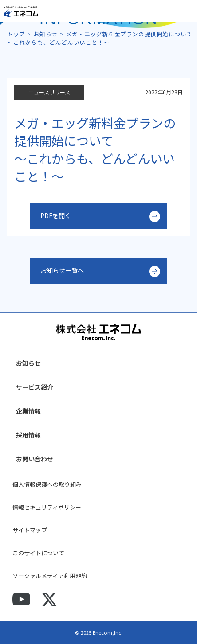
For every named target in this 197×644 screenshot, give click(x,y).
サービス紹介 (35, 387)
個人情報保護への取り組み (47, 484)
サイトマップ (30, 530)
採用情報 (28, 435)
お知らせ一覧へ (62, 270)
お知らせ (28, 363)
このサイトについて (38, 553)
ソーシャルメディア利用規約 (50, 576)
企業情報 (28, 411)
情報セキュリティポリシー (47, 507)
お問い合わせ (35, 459)
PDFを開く (56, 215)
